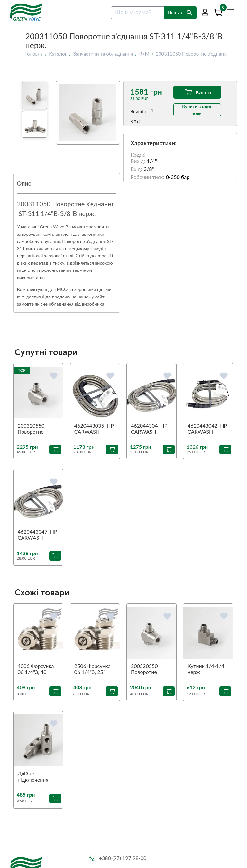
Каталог (58, 54)
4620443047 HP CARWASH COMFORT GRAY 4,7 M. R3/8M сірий (37, 535)
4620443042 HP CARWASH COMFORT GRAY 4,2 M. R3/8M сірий (207, 429)
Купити (197, 92)
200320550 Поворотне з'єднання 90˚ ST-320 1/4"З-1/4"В (38, 429)
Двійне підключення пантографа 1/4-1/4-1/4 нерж (37, 777)
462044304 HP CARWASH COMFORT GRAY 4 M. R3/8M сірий (151, 429)
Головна (34, 54)
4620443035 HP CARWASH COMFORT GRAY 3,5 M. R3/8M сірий (94, 429)
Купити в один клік (197, 110)
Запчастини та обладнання (103, 54)
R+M (144, 54)
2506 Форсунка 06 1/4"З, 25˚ (92, 669)
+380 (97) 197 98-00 (123, 858)
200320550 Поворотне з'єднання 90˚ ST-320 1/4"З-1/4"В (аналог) (151, 669)
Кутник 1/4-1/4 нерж (206, 669)
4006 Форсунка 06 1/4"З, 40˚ (36, 669)
